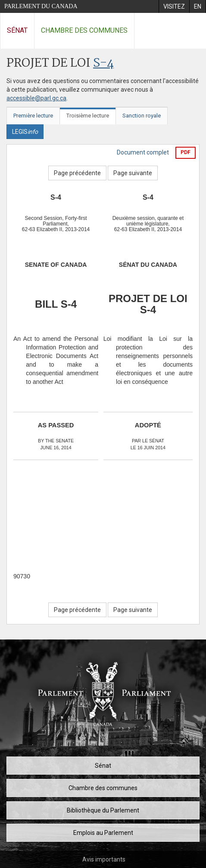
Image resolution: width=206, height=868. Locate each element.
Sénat (17, 30)
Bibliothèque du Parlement (103, 810)
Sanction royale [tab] (142, 116)
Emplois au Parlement (103, 833)
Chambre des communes (84, 30)
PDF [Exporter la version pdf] (186, 152)
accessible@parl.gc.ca (36, 98)
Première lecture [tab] (33, 116)
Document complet (143, 152)
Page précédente (77, 173)
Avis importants (104, 859)
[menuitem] (174, 6)
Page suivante (133, 173)
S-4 (103, 63)
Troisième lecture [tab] (88, 116)
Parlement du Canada (41, 6)
